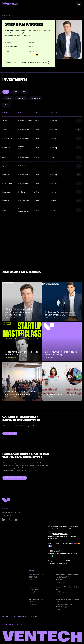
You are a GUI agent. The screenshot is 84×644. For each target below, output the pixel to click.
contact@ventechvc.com (12, 512)
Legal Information (20, 617)
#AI (54, 534)
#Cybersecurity (70, 536)
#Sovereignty (53, 539)
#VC (49, 561)
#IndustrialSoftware (55, 536)
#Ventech (65, 526)
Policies (5, 617)
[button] (8, 98)
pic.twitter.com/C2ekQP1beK (62, 561)
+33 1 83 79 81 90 (9, 515)
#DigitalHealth (62, 534)
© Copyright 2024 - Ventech (12, 625)
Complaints (34, 617)
